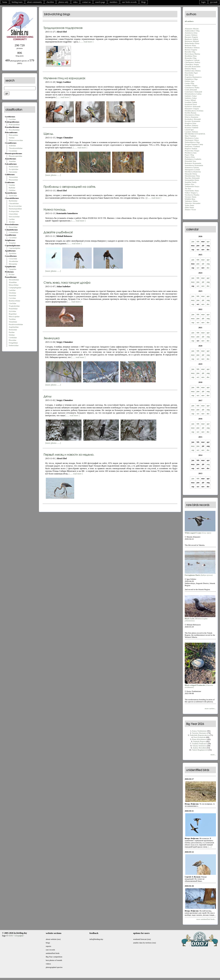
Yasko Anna (189, 205)
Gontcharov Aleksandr (193, 92)
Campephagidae (15, 288)
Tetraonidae (13, 177)
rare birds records (129, 2)
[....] (210, 847)
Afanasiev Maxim (192, 29)
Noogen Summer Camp (194, 144)
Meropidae (13, 264)
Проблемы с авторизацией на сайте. (70, 187)
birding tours (17, 2)
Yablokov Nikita (191, 201)
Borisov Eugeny (191, 50)
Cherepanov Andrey (192, 62)
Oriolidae (12, 293)
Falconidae (13, 172)
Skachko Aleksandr (192, 178)
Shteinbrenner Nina (192, 176)
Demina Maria (190, 69)
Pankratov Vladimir (192, 146)
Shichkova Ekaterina (193, 172)
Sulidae (12, 138)
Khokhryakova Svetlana (194, 111)
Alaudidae (13, 282)
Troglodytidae (14, 306)
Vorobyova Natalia (192, 195)
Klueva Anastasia (191, 117)
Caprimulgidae (14, 248)
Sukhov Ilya (189, 184)
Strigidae (12, 243)
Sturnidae (12, 295)
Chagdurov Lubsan (192, 60)
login (203, 2)
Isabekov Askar (191, 96)
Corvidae (12, 298)
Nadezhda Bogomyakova (200, 735)
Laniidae (12, 290)
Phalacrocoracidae (16, 140)
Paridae (12, 332)
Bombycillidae (14, 301)
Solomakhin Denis (192, 180)
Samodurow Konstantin (194, 165)
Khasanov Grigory (192, 109)
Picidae (12, 274)
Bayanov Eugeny (191, 37)
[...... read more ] (86, 42)
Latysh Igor (189, 130)
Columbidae (14, 232)
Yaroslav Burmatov (199, 733)
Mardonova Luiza (192, 138)
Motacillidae (14, 285)
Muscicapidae (14, 316)
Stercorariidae (14, 217)
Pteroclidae (13, 227)
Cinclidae (12, 303)
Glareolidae (13, 214)
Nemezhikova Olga (192, 142)
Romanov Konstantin (193, 163)
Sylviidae (12, 311)
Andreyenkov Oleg (192, 31)
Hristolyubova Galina (193, 94)
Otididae (12, 190)
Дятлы (47, 396)
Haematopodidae (15, 209)
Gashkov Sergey (191, 85)
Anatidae (12, 161)
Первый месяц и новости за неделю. (69, 454)
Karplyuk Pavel (191, 104)
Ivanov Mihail (190, 100)
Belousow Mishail (192, 41)
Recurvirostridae (15, 206)
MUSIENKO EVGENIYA (195, 134)
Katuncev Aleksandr (193, 106)
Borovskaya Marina (192, 54)
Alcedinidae (13, 261)
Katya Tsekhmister (199, 731)
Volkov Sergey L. (191, 193)
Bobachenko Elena (192, 43)
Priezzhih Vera (190, 161)
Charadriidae (14, 203)
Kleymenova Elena (192, 115)
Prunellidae (13, 309)
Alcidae (12, 222)
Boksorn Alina (190, 45)
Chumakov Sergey (192, 64)
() (200, 532)
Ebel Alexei (189, 75)
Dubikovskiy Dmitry (193, 71)
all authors (189, 21)
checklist (50, 2)
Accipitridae (14, 169)
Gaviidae (12, 119)
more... (213, 755)
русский (214, 2)
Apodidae (13, 253)
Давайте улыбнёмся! (58, 232)
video (75, 2)
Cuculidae (13, 238)
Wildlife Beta (190, 199)
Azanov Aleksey (191, 35)
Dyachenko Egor (191, 73)
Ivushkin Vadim (191, 102)
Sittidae (12, 335)
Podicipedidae (14, 124)
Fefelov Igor (190, 81)
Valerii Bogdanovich (200, 750)
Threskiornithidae (16, 148)
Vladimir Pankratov (199, 744)
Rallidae (12, 188)
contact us (86, 2)
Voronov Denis (191, 197)
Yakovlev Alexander (193, 203)
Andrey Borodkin (199, 748)
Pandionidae (14, 167)
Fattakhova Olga (191, 79)
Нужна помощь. (55, 209)
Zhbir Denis (189, 207)
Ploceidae (13, 340)
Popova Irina (190, 157)
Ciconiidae (13, 151)
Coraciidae (13, 259)
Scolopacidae (14, 211)
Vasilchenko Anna (192, 191)
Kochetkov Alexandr (193, 119)
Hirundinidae (14, 280)
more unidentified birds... (206, 919)
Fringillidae (13, 343)
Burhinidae (13, 201)
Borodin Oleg (190, 52)
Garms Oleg (189, 83)
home (5, 2)
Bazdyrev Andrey (191, 39)
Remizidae (13, 330)
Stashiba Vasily (191, 182)
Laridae (12, 219)
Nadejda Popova (199, 741)
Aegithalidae (14, 327)
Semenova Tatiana (192, 167)
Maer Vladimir (190, 136)
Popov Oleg (189, 155)
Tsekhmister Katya (192, 186)
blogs (144, 2)
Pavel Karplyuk (200, 737)
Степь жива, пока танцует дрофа (67, 283)
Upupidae (13, 269)
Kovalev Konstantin (192, 121)
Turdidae (12, 319)
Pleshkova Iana (191, 153)
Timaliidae (13, 322)
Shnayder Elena (191, 174)
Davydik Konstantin (193, 66)
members (114, 2)
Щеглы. (49, 134)
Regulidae (13, 314)
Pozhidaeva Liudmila (193, 159)
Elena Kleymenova (199, 739)
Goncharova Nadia (192, 87)
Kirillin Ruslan (191, 113)
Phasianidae (13, 180)
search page (100, 2)
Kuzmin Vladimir (192, 127)
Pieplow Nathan (191, 148)
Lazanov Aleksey (191, 132)
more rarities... (210, 708)
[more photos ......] (53, 175)
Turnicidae (13, 195)
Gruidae (12, 185)
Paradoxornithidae (16, 324)
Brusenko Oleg (191, 58)
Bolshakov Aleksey (192, 48)
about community (34, 2)
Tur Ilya (188, 188)
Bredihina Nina (191, 56)
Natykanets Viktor (192, 140)
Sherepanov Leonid (192, 170)
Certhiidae (13, 337)
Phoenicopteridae (15, 156)
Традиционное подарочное (63, 28)
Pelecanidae (13, 135)
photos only (63, 2)
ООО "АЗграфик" (16, 936)
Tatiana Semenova (199, 746)
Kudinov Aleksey (191, 125)
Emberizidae (14, 345)
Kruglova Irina (190, 123)
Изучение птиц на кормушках (64, 78)
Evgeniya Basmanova (193, 77)
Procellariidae (14, 130)
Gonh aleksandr (191, 90)
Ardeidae (12, 146)
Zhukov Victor (190, 209)
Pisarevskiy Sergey (192, 151)
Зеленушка (51, 338)
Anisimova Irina (191, 33)
